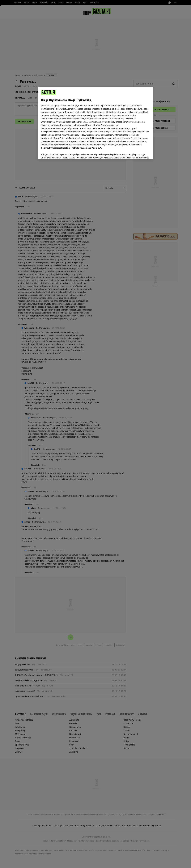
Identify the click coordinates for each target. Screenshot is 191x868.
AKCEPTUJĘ (140, 154)
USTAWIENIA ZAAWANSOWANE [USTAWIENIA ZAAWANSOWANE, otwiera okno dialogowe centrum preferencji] (61, 153)
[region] (95, 123)
